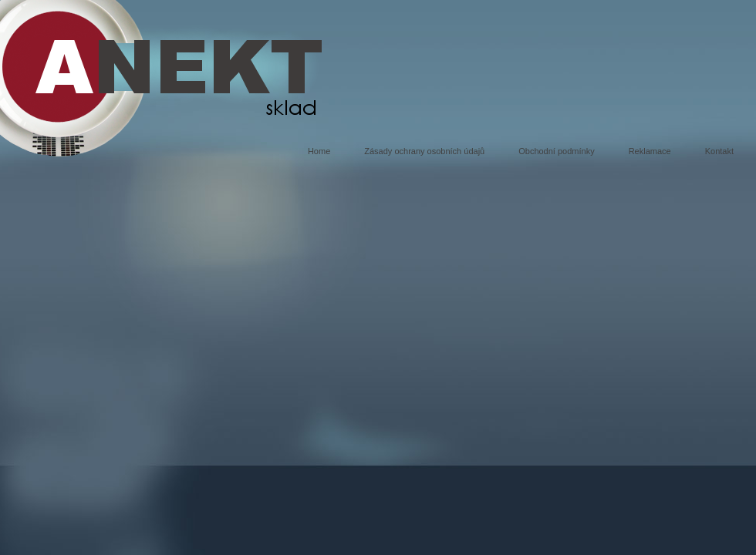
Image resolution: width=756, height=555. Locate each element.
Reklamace (650, 151)
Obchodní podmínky (556, 151)
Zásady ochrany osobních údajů (424, 151)
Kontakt (719, 151)
